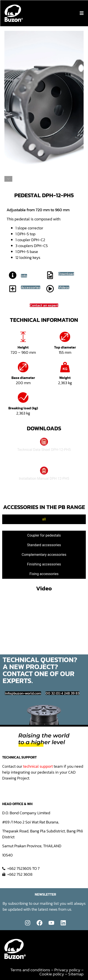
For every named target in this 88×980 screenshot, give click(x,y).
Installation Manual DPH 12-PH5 (44, 479)
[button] (82, 13)
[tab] (44, 519)
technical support (38, 766)
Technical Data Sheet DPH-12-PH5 (44, 450)
